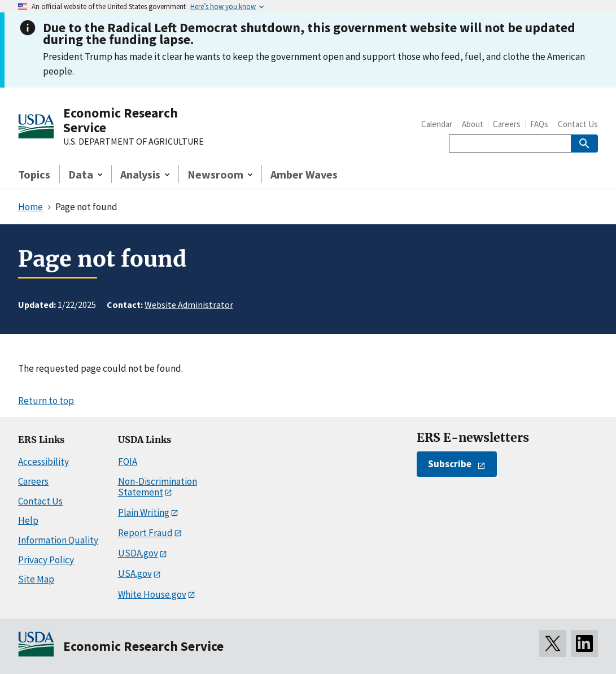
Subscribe (450, 464)
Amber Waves (304, 174)
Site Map (36, 579)
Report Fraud (145, 533)
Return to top (46, 401)
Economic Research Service (121, 120)
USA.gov (135, 573)
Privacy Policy (46, 560)
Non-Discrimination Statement (158, 487)
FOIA (128, 462)
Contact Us (578, 124)
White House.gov (152, 594)
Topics (34, 174)
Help (28, 520)
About (473, 124)
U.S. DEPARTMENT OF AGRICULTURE (134, 142)
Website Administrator (189, 305)
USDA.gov (138, 553)
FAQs (539, 124)
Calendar (437, 124)
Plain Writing (144, 512)
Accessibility (43, 462)
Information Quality (58, 540)
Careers (507, 124)
